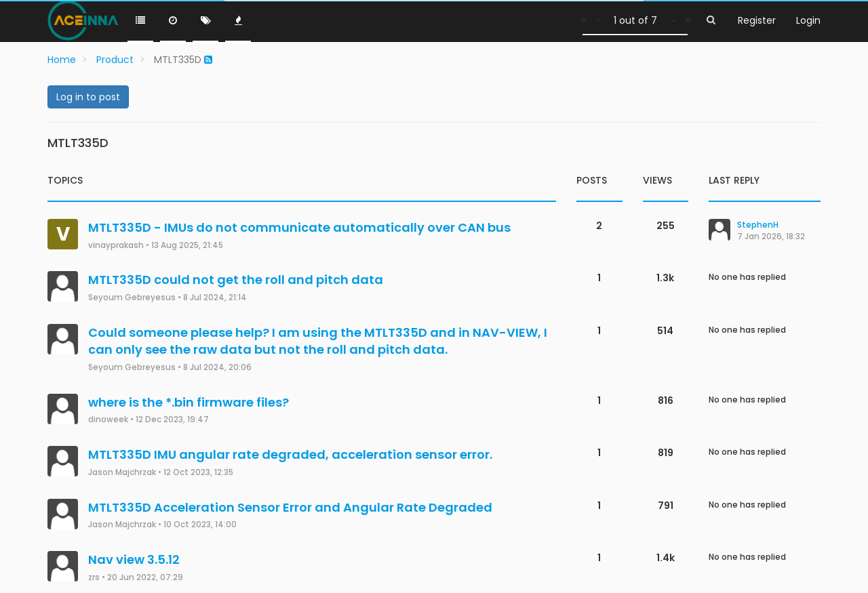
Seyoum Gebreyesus (132, 298)
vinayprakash (116, 245)
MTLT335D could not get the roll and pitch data (236, 280)
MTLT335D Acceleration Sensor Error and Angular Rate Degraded (290, 507)
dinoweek (108, 420)
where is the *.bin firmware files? (189, 402)
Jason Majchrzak (122, 472)
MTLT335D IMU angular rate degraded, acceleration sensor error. (290, 454)
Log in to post (88, 97)
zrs (94, 577)
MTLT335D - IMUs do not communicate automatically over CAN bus (299, 227)
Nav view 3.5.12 (134, 559)
